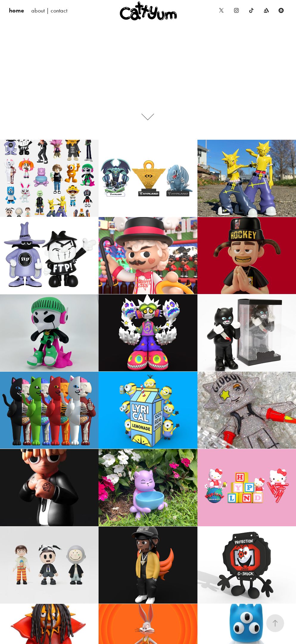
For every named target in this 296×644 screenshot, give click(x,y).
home (17, 10)
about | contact (49, 10)
